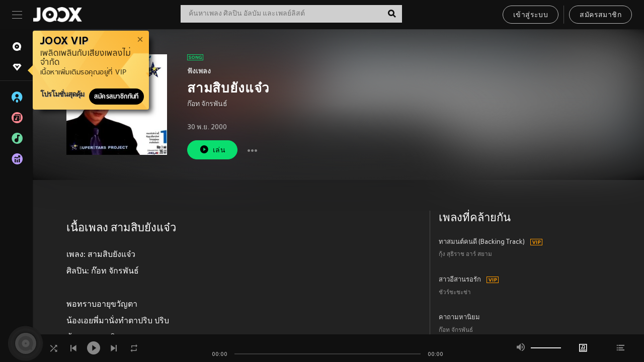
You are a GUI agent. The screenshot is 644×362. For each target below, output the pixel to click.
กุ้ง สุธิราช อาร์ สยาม (465, 255)
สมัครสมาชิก (600, 15)
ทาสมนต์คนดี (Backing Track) (482, 242)
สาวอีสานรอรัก (460, 280)
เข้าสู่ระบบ (531, 15)
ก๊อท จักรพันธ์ (207, 104)
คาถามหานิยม (459, 318)
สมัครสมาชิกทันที (116, 97)
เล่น (212, 150)
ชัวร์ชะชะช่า (455, 293)
